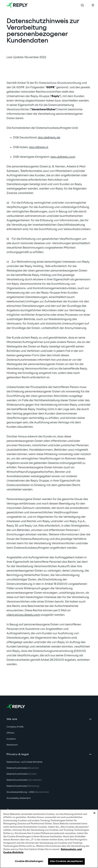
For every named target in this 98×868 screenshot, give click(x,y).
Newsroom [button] (12, 745)
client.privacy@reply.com (23, 615)
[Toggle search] (82, 5)
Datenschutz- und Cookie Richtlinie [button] (24, 762)
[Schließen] (94, 813)
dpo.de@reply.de (49, 138)
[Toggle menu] (93, 5)
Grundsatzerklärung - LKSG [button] (28, 792)
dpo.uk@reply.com (63, 157)
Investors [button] (11, 739)
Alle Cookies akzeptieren (66, 861)
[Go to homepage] (17, 5)
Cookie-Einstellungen (29, 861)
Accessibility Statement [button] (19, 798)
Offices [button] (10, 733)
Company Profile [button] (15, 727)
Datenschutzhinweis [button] (23, 768)
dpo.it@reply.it (39, 147)
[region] (49, 839)
